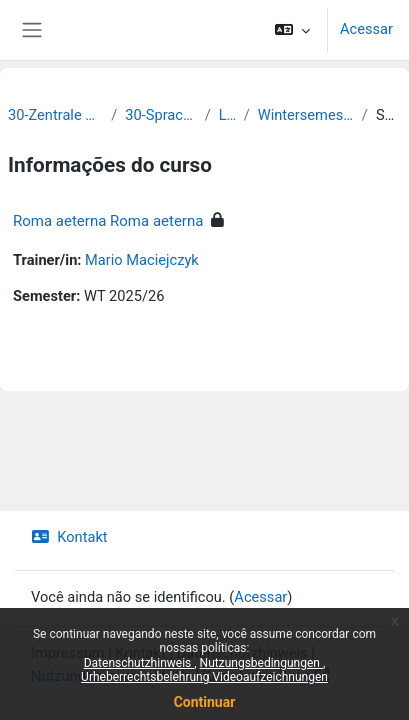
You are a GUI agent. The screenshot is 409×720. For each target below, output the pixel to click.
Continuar (205, 702)
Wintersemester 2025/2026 (306, 115)
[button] (292, 30)
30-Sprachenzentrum (160, 115)
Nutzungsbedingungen (261, 663)
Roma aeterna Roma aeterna (108, 221)
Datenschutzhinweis (139, 663)
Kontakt (69, 537)
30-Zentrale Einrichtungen (55, 115)
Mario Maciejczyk (142, 260)
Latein (227, 115)
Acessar (366, 29)
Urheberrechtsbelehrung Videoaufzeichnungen (204, 677)
